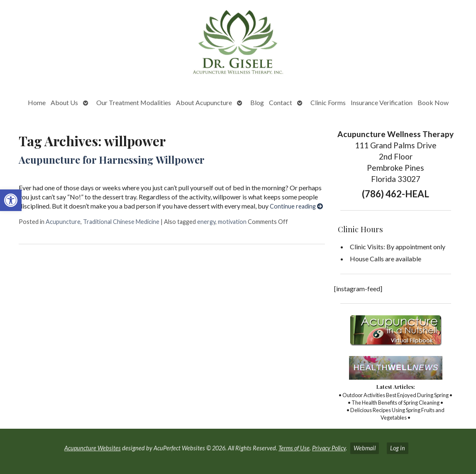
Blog (257, 102)
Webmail (365, 448)
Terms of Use (294, 448)
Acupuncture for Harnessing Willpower (112, 160)
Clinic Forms (328, 102)
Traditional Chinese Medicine (121, 222)
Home (37, 102)
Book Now (433, 102)
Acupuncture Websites (93, 448)
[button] (11, 200)
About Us (64, 102)
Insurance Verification (382, 102)
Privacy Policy (329, 448)
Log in (398, 448)
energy (206, 222)
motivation (232, 222)
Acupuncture (63, 222)
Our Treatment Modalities (134, 102)
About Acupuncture (204, 102)
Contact (281, 102)
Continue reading (296, 206)
